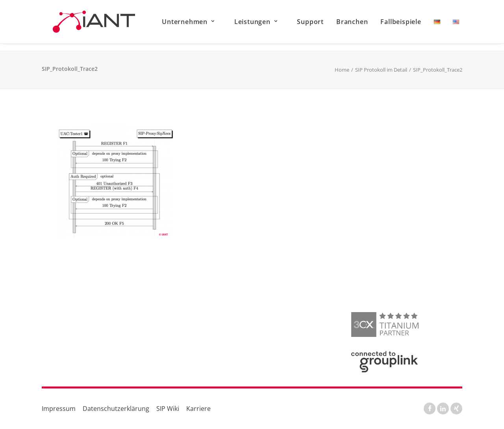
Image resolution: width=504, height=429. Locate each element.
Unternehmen (201, 26)
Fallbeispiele (413, 26)
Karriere (198, 409)
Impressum (59, 409)
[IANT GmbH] (97, 25)
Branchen (364, 26)
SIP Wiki (168, 409)
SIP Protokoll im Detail (381, 70)
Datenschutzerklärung (116, 409)
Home (342, 70)
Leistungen (268, 26)
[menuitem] (207, 25)
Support (323, 26)
